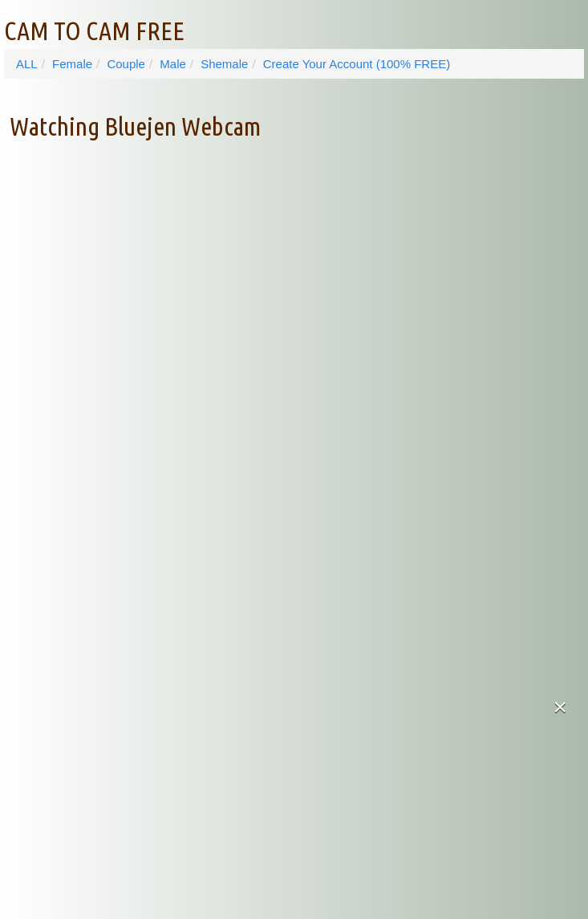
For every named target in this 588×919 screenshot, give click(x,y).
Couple (126, 64)
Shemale (224, 64)
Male (173, 64)
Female (72, 64)
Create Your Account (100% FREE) (357, 64)
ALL (27, 64)
